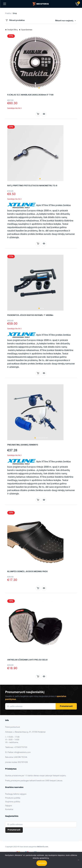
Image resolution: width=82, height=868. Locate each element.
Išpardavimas (27, 30)
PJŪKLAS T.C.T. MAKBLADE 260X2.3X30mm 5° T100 (30, 95)
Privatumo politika (13, 798)
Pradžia (8, 13)
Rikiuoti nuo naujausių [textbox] (64, 21)
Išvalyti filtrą (12, 30)
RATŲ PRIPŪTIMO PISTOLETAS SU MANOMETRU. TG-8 (32, 186)
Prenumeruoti (66, 706)
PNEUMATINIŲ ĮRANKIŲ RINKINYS (23, 445)
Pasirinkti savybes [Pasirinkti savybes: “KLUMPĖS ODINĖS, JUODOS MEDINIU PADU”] (38, 588)
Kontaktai (9, 809)
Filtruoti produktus (15, 20)
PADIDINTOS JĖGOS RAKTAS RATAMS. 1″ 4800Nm (30, 315)
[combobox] (65, 21)
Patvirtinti (42, 863)
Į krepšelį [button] (38, 114)
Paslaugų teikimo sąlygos (16, 794)
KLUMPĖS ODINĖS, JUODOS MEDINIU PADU (28, 572)
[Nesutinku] (78, 860)
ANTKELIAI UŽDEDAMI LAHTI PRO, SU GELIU (27, 660)
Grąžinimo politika (13, 802)
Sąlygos (9, 806)
